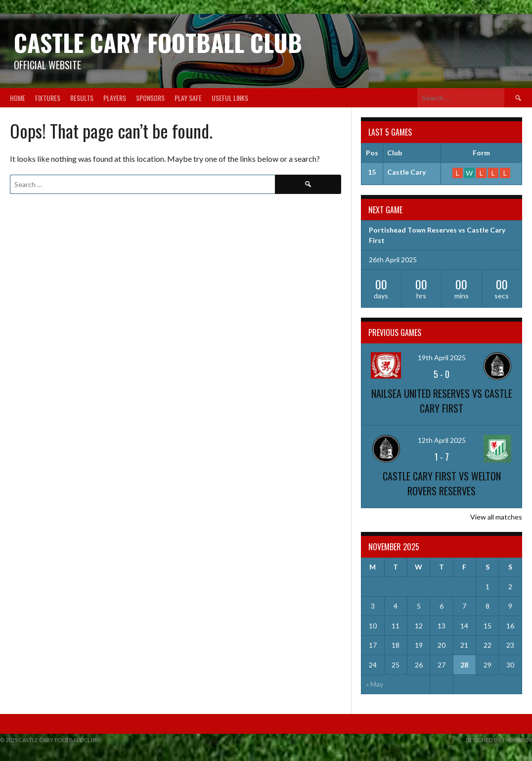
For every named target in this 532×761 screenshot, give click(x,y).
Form (481, 153)
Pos (372, 153)
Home (18, 98)
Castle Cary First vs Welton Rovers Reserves (442, 483)
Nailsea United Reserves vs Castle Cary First (442, 401)
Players (115, 98)
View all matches (496, 517)
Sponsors (150, 98)
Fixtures (48, 98)
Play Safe (188, 98)
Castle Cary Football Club (158, 42)
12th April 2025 (442, 440)
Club (395, 153)
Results (82, 98)
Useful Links (230, 98)
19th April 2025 (442, 357)
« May (375, 684)
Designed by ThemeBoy (499, 740)
